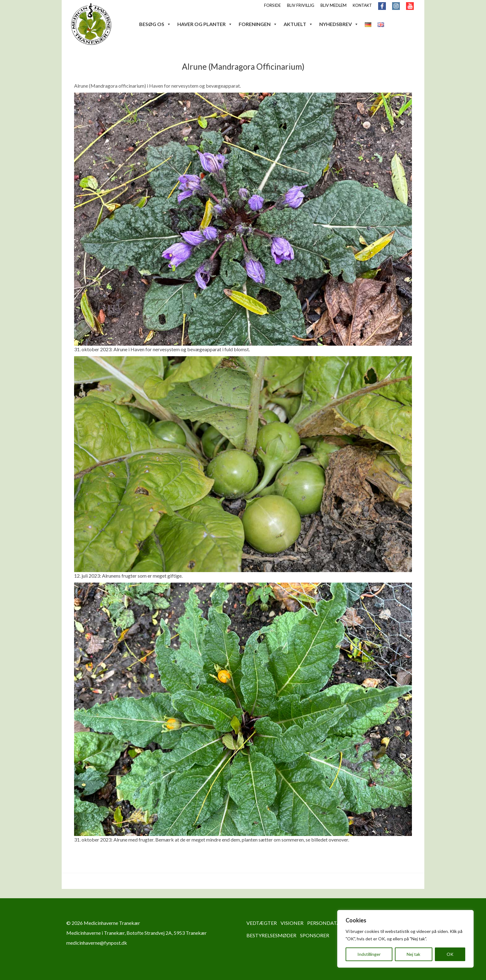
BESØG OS (155, 24)
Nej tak (413, 954)
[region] (405, 939)
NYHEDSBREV (339, 24)
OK (450, 954)
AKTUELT (298, 24)
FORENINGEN (258, 24)
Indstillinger (369, 954)
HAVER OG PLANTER (205, 24)
